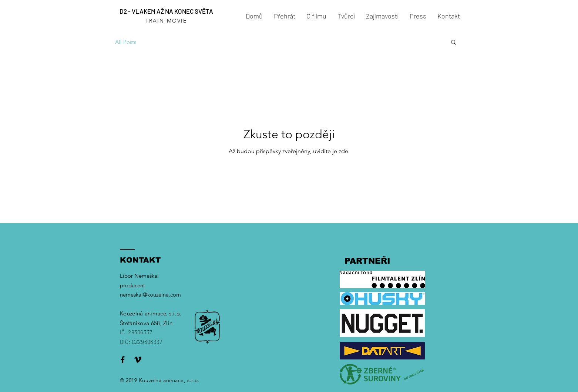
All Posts (126, 42)
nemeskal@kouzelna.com (150, 295)
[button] (453, 43)
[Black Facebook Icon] (123, 360)
